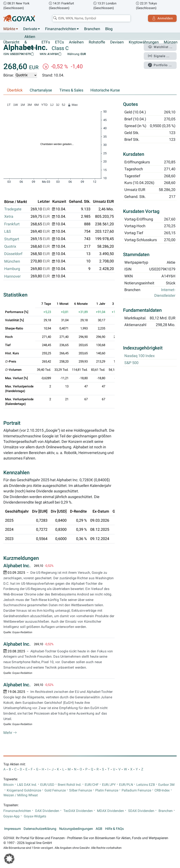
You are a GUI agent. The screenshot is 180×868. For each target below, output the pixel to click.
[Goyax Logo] (19, 18)
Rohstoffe (97, 42)
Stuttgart (12, 239)
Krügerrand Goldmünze (24, 790)
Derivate (30, 29)
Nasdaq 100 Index (140, 356)
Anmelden (162, 18)
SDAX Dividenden (141, 811)
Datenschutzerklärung (40, 829)
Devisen (117, 42)
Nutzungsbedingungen (76, 829)
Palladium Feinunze (136, 790)
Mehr (10, 733)
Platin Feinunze (107, 790)
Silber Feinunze (81, 790)
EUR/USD (47, 785)
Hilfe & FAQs (114, 829)
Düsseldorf (13, 254)
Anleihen (76, 42)
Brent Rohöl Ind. (70, 785)
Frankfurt (12, 224)
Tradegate (13, 209)
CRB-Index (162, 790)
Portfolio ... (160, 65)
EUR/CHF (92, 785)
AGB (99, 829)
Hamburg (12, 269)
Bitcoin (9, 785)
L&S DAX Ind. (27, 785)
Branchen (92, 29)
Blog (109, 29)
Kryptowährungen (144, 42)
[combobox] (91, 18)
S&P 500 (131, 363)
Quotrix (10, 246)
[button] (9, 859)
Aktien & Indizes (30, 42)
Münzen (171, 42)
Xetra (9, 217)
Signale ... (159, 56)
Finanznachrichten (61, 29)
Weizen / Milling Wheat (21, 795)
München (12, 261)
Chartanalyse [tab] (41, 90)
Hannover (12, 276)
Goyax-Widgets (35, 816)
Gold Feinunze (55, 790)
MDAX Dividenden (110, 811)
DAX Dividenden (47, 811)
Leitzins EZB (146, 785)
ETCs (59, 42)
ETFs (46, 42)
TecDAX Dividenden (78, 811)
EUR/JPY (109, 785)
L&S (8, 232)
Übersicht (11, 42)
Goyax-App (11, 816)
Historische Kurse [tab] (105, 90)
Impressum (13, 829)
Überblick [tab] (15, 90)
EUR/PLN (126, 785)
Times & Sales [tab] (71, 90)
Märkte (9, 29)
